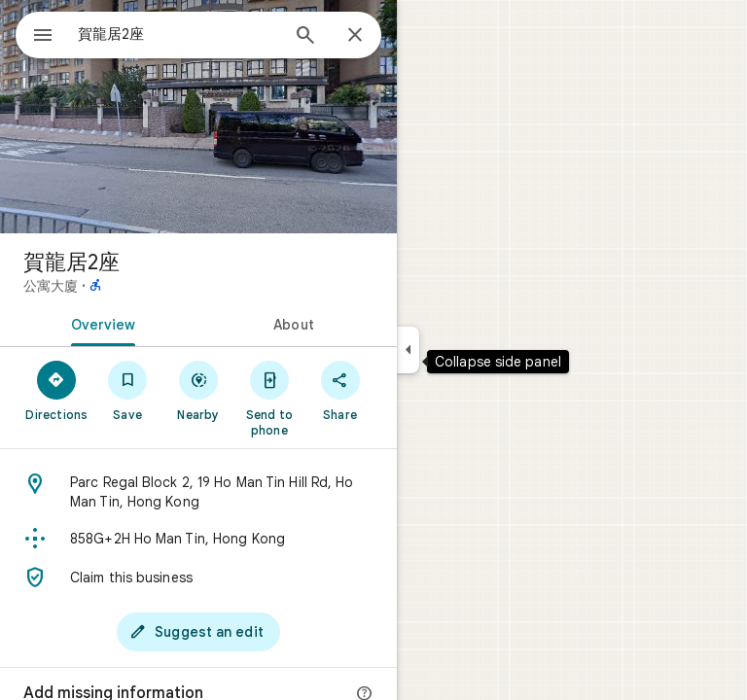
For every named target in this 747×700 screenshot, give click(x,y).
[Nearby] (199, 390)
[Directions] (57, 390)
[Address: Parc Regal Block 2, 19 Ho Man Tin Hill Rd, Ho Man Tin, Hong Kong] (198, 492)
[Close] (355, 36)
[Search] (305, 37)
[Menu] (43, 37)
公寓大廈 (51, 286)
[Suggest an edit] (198, 632)
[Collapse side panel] (408, 350)
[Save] (128, 390)
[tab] (99, 323)
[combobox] (178, 34)
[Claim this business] (198, 577)
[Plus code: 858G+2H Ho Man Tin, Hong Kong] (198, 539)
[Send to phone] (269, 398)
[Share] (340, 390)
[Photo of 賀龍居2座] (198, 117)
